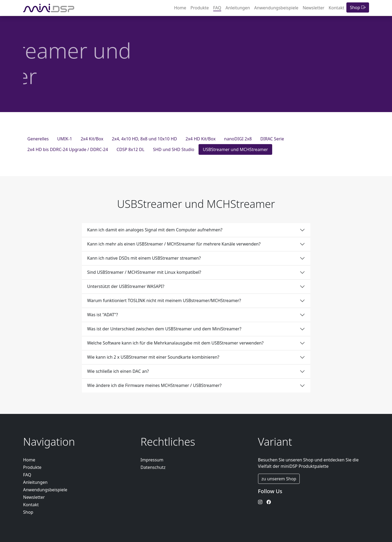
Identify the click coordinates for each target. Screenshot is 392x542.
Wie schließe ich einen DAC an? (118, 371)
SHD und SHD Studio (174, 149)
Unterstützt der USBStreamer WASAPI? (126, 286)
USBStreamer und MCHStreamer (235, 149)
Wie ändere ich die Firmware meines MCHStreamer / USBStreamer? (155, 385)
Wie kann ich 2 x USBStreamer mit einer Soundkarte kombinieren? (153, 357)
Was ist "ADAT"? (103, 315)
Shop (358, 7)
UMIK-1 (65, 139)
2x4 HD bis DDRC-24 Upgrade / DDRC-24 (68, 149)
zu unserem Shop (279, 479)
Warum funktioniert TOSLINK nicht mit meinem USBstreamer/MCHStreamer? (164, 300)
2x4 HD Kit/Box (201, 139)
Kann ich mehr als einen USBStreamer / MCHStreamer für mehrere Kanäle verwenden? (174, 244)
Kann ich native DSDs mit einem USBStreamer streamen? (144, 258)
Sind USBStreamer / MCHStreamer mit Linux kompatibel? (144, 272)
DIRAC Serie (272, 139)
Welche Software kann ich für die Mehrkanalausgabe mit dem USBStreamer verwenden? (175, 343)
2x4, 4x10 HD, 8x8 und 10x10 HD (144, 139)
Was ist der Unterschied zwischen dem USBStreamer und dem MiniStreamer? (164, 329)
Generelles (38, 139)
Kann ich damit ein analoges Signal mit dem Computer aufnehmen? (155, 230)
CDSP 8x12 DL (131, 149)
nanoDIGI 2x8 (238, 139)
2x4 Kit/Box (92, 139)
